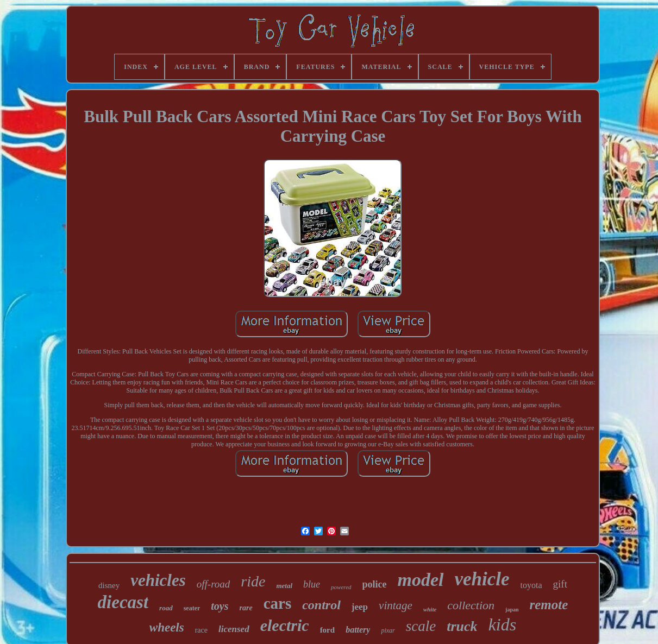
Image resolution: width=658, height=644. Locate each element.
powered (341, 587)
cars (278, 603)
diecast (123, 602)
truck (462, 626)
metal (284, 586)
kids (503, 624)
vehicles (158, 580)
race (201, 630)
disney (109, 585)
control (321, 605)
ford (328, 630)
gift (560, 584)
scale (421, 626)
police (375, 584)
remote (549, 605)
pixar (388, 630)
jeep (360, 607)
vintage (396, 605)
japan (512, 610)
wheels (167, 627)
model (421, 580)
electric (285, 625)
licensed (234, 629)
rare (246, 608)
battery (358, 630)
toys (220, 606)
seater (192, 608)
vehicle (482, 579)
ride (253, 581)
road (166, 608)
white (430, 609)
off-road (214, 584)
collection (471, 605)
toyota (531, 585)
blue (312, 584)
